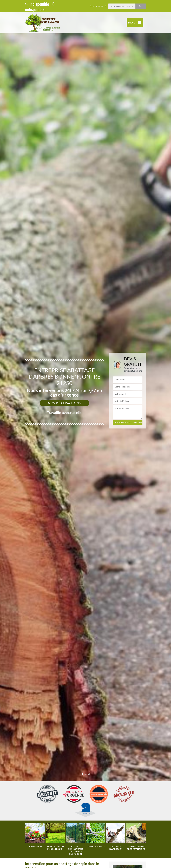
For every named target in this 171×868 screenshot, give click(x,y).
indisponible (37, 4)
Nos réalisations (64, 403)
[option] (85, 434)
